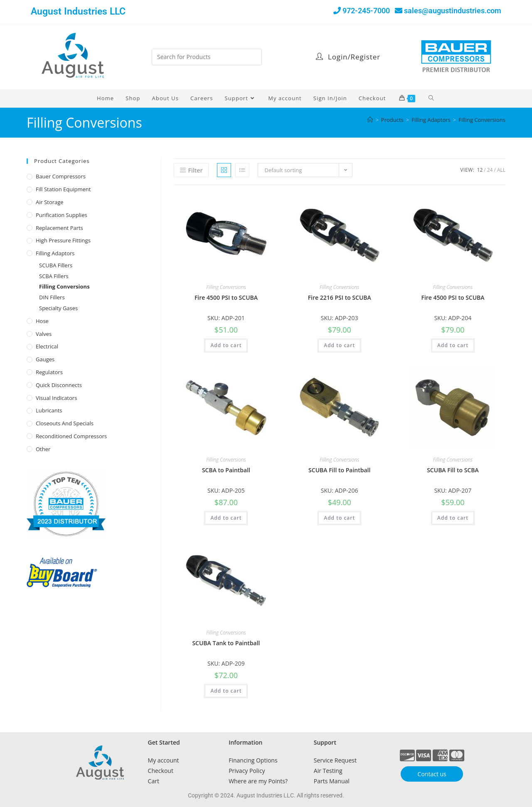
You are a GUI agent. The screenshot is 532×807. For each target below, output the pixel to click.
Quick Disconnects (59, 385)
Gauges (45, 359)
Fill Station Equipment (63, 189)
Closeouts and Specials (65, 423)
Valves (44, 334)
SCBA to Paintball (226, 470)
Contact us (432, 774)
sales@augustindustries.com (453, 11)
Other (43, 449)
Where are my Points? (258, 781)
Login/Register (348, 57)
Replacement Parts (59, 228)
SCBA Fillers (54, 276)
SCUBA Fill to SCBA (453, 470)
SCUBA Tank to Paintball (226, 643)
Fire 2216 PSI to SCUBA (340, 297)
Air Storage (50, 202)
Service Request (335, 760)
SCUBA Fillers (56, 265)
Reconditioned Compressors (71, 436)
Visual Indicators (56, 398)
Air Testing (328, 771)
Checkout (161, 771)
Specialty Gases (58, 308)
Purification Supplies (62, 215)
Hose (42, 321)
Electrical (47, 346)
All (501, 170)
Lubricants (49, 410)
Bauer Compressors (61, 176)
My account (164, 760)
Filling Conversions (482, 120)
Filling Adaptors (55, 253)
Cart (154, 781)
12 (480, 170)
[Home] (370, 120)
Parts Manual (332, 781)
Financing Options (253, 760)
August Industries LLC (78, 11)
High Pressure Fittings (63, 240)
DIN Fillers (52, 297)
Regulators (49, 372)
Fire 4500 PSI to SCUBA (226, 297)
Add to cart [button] (226, 345)
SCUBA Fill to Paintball (339, 470)
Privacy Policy (247, 771)
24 (490, 170)
